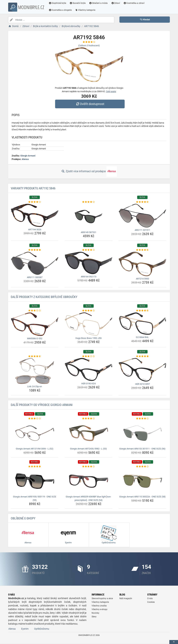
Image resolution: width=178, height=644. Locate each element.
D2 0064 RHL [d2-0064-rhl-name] (142, 337)
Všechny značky (99, 606)
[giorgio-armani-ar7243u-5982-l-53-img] (89, 433)
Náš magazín (126, 598)
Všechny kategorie (85, 10)
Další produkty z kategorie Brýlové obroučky (44, 297)
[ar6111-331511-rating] (142, 202)
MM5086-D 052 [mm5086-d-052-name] (35, 338)
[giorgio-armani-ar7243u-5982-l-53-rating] (89, 419)
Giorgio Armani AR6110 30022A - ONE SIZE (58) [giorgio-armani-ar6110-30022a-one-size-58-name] (142, 497)
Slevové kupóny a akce (102, 598)
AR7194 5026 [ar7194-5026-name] (35, 229)
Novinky (95, 613)
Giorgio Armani (28, 156)
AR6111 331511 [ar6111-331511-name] (142, 230)
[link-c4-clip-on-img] (35, 371)
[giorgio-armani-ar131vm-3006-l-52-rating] (35, 419)
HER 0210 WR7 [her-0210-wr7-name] (142, 384)
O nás (150, 598)
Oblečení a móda (98, 3)
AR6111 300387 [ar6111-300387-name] (35, 277)
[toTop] (174, 642)
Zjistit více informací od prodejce (89, 172)
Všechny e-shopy (100, 609)
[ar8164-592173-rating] (89, 250)
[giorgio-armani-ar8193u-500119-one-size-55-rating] (35, 467)
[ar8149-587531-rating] (89, 202)
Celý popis (111, 91)
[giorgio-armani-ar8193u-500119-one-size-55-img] (35, 481)
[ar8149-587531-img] (89, 217)
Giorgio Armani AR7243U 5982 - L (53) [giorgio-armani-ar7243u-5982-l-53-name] (88, 449)
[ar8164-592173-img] (89, 263)
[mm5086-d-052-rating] (35, 311)
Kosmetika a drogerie (60, 10)
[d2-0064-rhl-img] (142, 324)
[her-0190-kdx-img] (89, 369)
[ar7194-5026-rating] (35, 202)
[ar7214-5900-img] (142, 264)
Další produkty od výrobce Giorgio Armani (42, 405)
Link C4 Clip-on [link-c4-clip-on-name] (35, 386)
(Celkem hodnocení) (89, 45)
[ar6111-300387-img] (35, 263)
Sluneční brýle (78, 3)
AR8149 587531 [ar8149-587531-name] (89, 232)
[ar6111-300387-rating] (35, 250)
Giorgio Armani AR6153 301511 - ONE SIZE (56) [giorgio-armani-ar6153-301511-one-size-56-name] (142, 449)
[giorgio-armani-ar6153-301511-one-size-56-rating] (142, 419)
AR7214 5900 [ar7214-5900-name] (142, 279)
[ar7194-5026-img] (35, 215)
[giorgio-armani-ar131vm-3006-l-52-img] (35, 433)
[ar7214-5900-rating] (142, 250)
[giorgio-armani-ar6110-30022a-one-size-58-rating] (142, 467)
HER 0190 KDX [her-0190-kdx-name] (89, 384)
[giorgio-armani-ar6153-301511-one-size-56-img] (142, 433)
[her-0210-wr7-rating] (142, 356)
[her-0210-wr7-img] (142, 370)
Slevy (94, 617)
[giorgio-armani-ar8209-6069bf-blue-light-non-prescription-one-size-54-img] (89, 481)
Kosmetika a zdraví (134, 3)
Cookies (151, 602)
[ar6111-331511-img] (142, 216)
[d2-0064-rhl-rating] (142, 311)
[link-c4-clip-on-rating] (35, 356)
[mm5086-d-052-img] (35, 324)
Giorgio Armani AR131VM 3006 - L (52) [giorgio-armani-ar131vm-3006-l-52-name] (35, 449)
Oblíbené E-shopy (23, 518)
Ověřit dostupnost (90, 104)
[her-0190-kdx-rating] (89, 356)
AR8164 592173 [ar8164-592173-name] (89, 277)
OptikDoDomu (42, 629)
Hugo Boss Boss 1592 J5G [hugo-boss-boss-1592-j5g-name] (89, 338)
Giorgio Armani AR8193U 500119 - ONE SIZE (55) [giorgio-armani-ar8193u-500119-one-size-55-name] (35, 498)
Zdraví (116, 3)
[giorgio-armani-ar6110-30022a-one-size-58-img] (142, 481)
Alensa (25, 159)
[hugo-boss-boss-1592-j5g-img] (89, 324)
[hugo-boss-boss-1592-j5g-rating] (89, 311)
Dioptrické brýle (57, 3)
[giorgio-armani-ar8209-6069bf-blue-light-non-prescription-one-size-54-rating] (89, 467)
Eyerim (25, 629)
